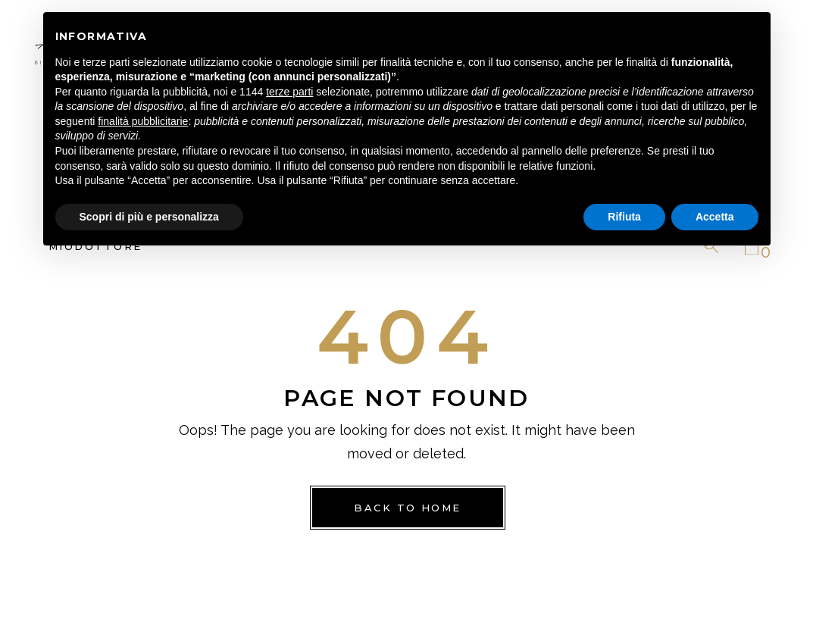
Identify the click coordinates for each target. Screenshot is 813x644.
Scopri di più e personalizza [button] (149, 217)
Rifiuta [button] (624, 217)
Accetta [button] (715, 217)
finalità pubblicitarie (143, 121)
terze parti (289, 92)
